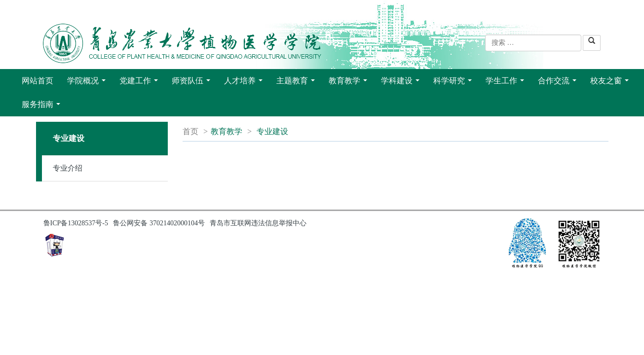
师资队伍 (193, 83)
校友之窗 (611, 83)
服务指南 (43, 107)
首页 (190, 131)
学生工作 (507, 83)
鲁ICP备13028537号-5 (76, 223)
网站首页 (38, 81)
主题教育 (298, 83)
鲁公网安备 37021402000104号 (159, 223)
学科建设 (402, 83)
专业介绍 (68, 168)
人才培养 (245, 83)
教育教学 (350, 83)
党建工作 (141, 83)
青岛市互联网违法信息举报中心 (258, 223)
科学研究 (455, 83)
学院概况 (88, 83)
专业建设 (272, 131)
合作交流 (559, 83)
